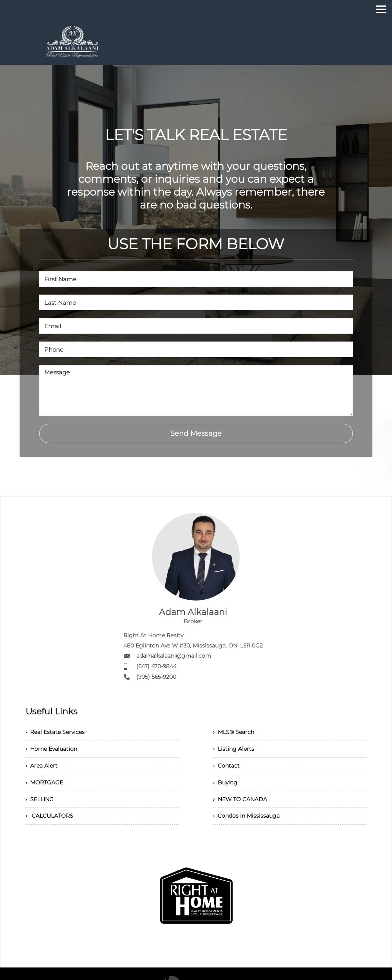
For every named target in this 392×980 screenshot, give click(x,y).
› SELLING (42, 810)
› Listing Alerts (236, 753)
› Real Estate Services (59, 733)
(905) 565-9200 (156, 677)
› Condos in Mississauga (251, 829)
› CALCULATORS (52, 829)
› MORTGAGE (47, 791)
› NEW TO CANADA (243, 810)
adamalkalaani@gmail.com (174, 656)
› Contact (228, 772)
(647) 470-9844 (156, 666)
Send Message (196, 433)
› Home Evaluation (55, 753)
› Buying (227, 791)
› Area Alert (43, 772)
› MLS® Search (236, 733)
